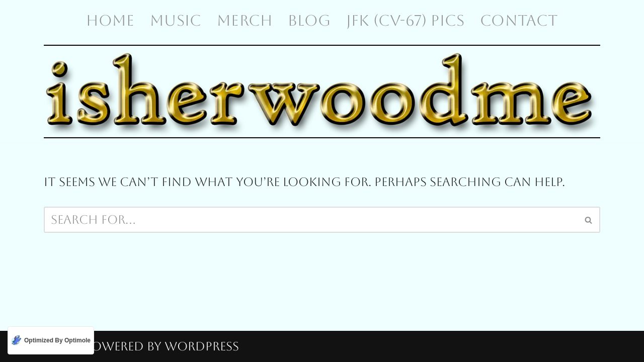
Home (110, 20)
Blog (309, 20)
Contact (519, 20)
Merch (245, 20)
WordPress (202, 346)
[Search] (311, 220)
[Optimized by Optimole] (51, 340)
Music (176, 20)
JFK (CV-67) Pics (405, 20)
